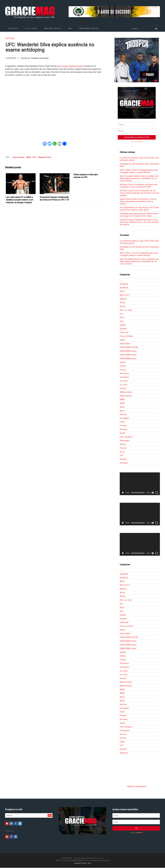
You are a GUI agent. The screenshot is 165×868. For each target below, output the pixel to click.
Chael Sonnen (18, 157)
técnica (123, 444)
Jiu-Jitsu (124, 381)
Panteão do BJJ (53, 28)
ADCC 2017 (125, 295)
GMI (70, 28)
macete (123, 388)
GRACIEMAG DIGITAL (89, 28)
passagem (124, 418)
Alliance (123, 299)
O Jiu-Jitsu (31, 28)
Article (123, 303)
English (123, 325)
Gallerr (123, 340)
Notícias (13, 28)
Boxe (122, 317)
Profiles (123, 426)
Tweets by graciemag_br (137, 786)
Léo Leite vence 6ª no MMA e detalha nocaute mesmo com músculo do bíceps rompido (20, 200)
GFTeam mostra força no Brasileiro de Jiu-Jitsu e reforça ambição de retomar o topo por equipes (140, 193)
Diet (122, 321)
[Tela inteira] (157, 493)
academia (124, 284)
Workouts (124, 463)
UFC (34, 157)
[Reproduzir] (123, 493)
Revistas (124, 429)
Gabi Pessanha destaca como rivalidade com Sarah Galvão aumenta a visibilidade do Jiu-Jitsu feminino (139, 178)
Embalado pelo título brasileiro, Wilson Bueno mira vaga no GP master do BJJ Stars (139, 215)
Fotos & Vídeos (126, 336)
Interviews (124, 373)
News (122, 407)
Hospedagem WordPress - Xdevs (83, 863)
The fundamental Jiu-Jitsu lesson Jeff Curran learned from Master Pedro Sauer (139, 209)
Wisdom (123, 459)
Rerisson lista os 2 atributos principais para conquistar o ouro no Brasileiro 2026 (139, 186)
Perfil (122, 422)
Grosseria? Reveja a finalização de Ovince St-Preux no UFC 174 (54, 198)
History (123, 366)
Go (50, 815)
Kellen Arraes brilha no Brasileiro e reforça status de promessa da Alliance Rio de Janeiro (138, 201)
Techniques (125, 441)
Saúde (122, 433)
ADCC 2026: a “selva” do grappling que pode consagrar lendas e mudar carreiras (139, 171)
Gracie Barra (125, 344)
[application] (140, 484)
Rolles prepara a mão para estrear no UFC (86, 176)
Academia (124, 288)
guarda (123, 362)
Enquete (123, 329)
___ (121, 280)
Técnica (123, 448)
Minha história (126, 392)
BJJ (121, 314)
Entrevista (124, 332)
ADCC (122, 291)
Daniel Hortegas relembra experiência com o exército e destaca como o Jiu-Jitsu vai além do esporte (139, 222)
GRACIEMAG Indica (128, 351)
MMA (28, 157)
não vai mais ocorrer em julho (70, 66)
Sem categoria (126, 437)
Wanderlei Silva (45, 157)
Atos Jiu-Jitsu (126, 310)
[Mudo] (153, 493)
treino (122, 452)
